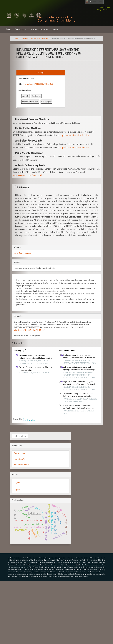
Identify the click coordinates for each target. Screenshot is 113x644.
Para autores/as (20, 459)
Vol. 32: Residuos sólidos (40, 39)
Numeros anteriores (39, 29)
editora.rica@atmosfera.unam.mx (18, 567)
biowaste (25, 96)
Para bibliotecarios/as (22, 464)
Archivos (25, 39)
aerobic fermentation (30, 102)
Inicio (9, 29)
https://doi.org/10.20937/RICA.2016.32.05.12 (38, 84)
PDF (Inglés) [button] (41, 72)
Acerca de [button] (20, 29)
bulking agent (46, 102)
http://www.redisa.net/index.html (74, 135)
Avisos (55, 29)
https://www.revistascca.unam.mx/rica (93, 565)
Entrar (100, 2)
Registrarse (93, 2)
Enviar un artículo (20, 436)
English (17, 483)
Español (17, 490)
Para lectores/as (20, 453)
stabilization (36, 96)
